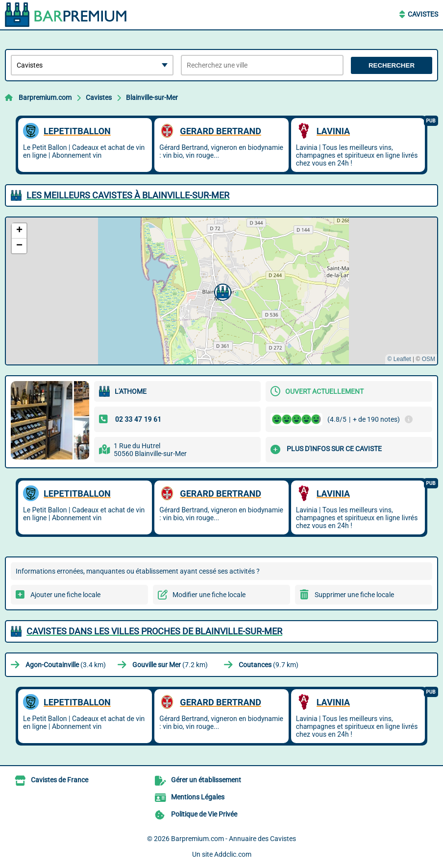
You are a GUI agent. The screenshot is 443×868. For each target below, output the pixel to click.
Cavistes (423, 14)
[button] (221, 291)
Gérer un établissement (206, 780)
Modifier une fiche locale (209, 595)
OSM (429, 359)
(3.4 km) (66, 665)
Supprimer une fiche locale (354, 595)
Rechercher (392, 65)
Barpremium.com (45, 97)
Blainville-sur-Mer (152, 97)
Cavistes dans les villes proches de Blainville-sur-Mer (154, 631)
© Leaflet (399, 359)
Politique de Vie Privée (204, 814)
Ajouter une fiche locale (65, 595)
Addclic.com (233, 854)
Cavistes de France (60, 780)
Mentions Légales (198, 797)
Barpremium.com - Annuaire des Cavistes (234, 839)
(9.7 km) (269, 665)
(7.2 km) (170, 665)
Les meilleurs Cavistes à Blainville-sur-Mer (128, 195)
